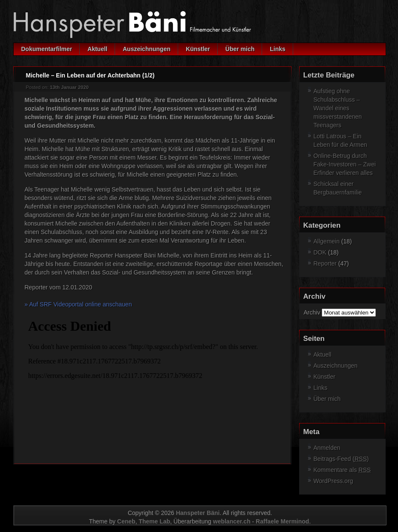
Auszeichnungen (147, 49)
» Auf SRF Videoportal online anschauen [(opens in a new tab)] (78, 304)
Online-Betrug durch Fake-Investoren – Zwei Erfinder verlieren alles (345, 164)
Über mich (240, 49)
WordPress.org (333, 481)
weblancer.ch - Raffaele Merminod (261, 521)
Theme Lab (154, 521)
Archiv (312, 312)
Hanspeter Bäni (198, 513)
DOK (320, 252)
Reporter (325, 263)
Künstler (198, 49)
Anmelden (327, 448)
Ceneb (126, 521)
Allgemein (327, 241)
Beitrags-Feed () (341, 459)
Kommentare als (342, 470)
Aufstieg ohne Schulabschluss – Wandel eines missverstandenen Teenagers (338, 108)
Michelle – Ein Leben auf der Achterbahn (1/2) (90, 75)
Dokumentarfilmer (47, 49)
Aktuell (97, 49)
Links (278, 49)
